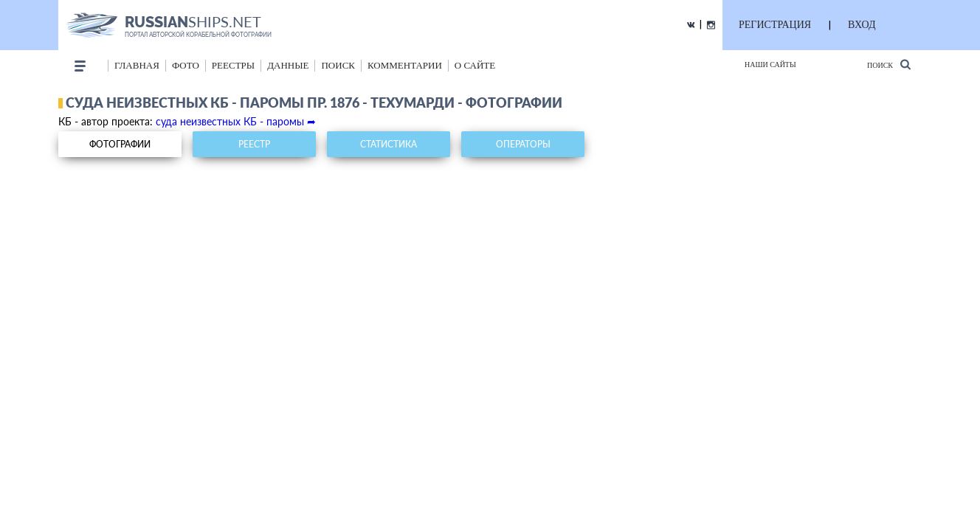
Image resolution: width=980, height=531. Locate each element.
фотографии (120, 144)
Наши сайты (770, 65)
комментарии (405, 65)
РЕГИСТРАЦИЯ (775, 25)
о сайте (475, 65)
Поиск (889, 65)
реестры (233, 65)
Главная (137, 65)
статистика (389, 144)
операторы (523, 144)
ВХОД (862, 25)
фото (186, 65)
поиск (338, 65)
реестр (254, 144)
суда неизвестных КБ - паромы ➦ (236, 121)
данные (288, 65)
